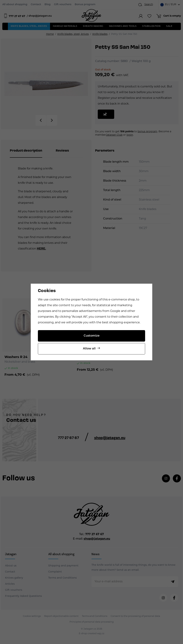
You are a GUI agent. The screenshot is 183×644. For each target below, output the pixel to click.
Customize (92, 336)
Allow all (89, 349)
